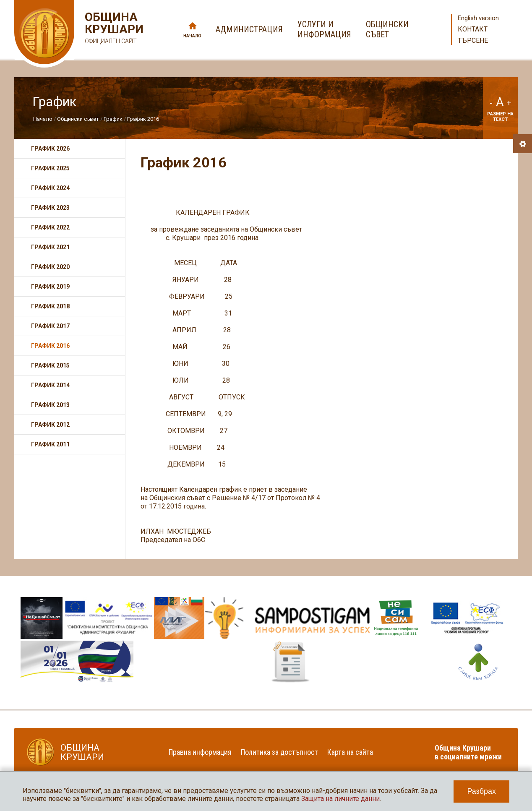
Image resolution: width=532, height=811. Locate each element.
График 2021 (50, 247)
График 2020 (50, 267)
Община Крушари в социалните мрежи (468, 752)
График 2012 (50, 425)
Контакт (473, 29)
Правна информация (200, 752)
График (114, 119)
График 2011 (50, 444)
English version (478, 18)
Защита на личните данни (340, 799)
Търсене (473, 40)
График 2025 (50, 168)
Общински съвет (78, 119)
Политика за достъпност (279, 752)
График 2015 (50, 365)
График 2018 (50, 306)
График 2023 (50, 208)
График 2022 (50, 227)
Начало (192, 36)
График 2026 (50, 149)
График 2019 (50, 287)
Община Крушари (113, 29)
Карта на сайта (350, 752)
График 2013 (50, 405)
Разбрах (481, 791)
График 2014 (50, 385)
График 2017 (50, 326)
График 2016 (143, 119)
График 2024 (50, 188)
